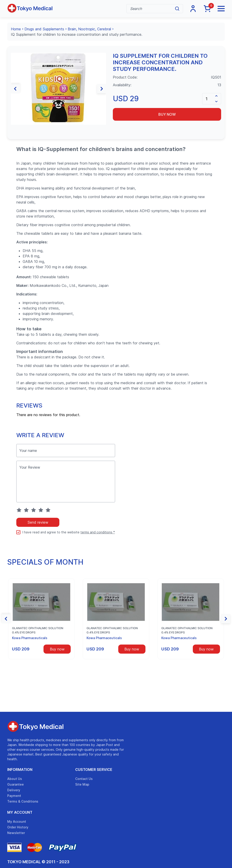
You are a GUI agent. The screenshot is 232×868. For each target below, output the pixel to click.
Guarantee (16, 784)
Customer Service (94, 770)
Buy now (167, 114)
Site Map (82, 784)
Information (20, 770)
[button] (15, 89)
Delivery (14, 790)
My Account (20, 812)
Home (16, 29)
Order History (18, 827)
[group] (58, 89)
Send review (38, 522)
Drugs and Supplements (44, 29)
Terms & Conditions (23, 801)
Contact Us (84, 779)
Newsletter (16, 833)
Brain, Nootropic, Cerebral (89, 29)
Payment (14, 796)
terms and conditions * (98, 532)
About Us (15, 779)
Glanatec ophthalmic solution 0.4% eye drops (38, 630)
